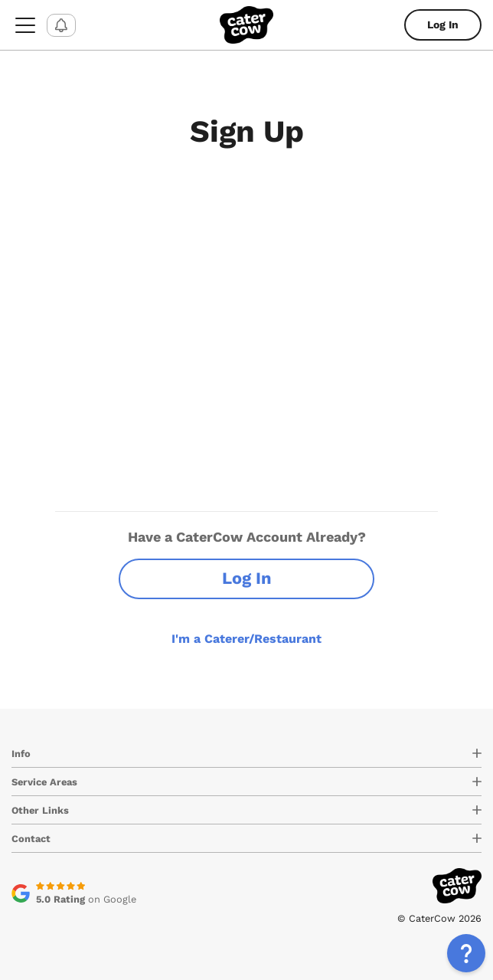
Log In (443, 25)
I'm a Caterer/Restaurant (246, 639)
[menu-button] (25, 25)
